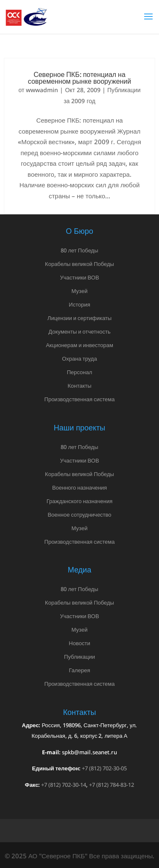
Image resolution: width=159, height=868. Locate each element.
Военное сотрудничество (79, 515)
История (79, 304)
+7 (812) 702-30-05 (104, 768)
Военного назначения (79, 487)
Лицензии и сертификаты (79, 318)
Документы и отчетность (79, 331)
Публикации (79, 657)
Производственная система (80, 399)
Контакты (79, 386)
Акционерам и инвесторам (79, 345)
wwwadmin (42, 90)
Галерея (80, 670)
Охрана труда (79, 359)
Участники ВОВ (79, 277)
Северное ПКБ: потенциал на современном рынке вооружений (79, 78)
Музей (80, 291)
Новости (79, 643)
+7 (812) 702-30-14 (64, 785)
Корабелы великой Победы (79, 264)
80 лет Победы (79, 250)
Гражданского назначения (80, 501)
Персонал (80, 372)
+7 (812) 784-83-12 (112, 785)
